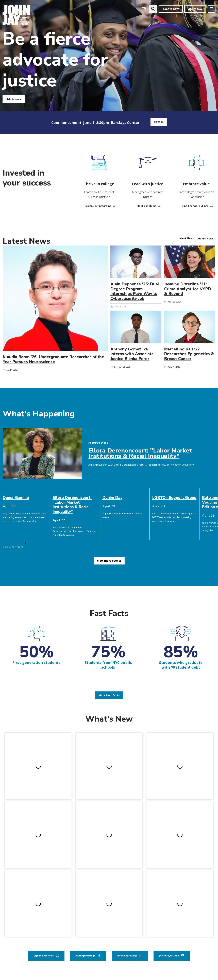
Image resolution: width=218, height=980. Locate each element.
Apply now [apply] (195, 9)
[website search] (153, 9)
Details (159, 122)
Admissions (14, 99)
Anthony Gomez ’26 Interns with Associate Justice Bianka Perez (132, 354)
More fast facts (109, 695)
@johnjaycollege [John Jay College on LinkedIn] (127, 956)
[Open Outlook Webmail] (144, 9)
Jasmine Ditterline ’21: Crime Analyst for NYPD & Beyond (188, 289)
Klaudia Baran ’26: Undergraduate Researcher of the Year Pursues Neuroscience (53, 359)
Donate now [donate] (171, 9)
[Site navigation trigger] (212, 9)
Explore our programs (98, 206)
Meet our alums (146, 206)
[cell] (25, 498)
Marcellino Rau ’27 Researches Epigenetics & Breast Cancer (189, 354)
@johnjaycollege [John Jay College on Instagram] (44, 956)
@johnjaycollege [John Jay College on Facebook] (86, 956)
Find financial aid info (195, 206)
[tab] (186, 239)
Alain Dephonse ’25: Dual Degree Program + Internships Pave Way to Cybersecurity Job (135, 291)
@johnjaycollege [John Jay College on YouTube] (169, 956)
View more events (109, 561)
